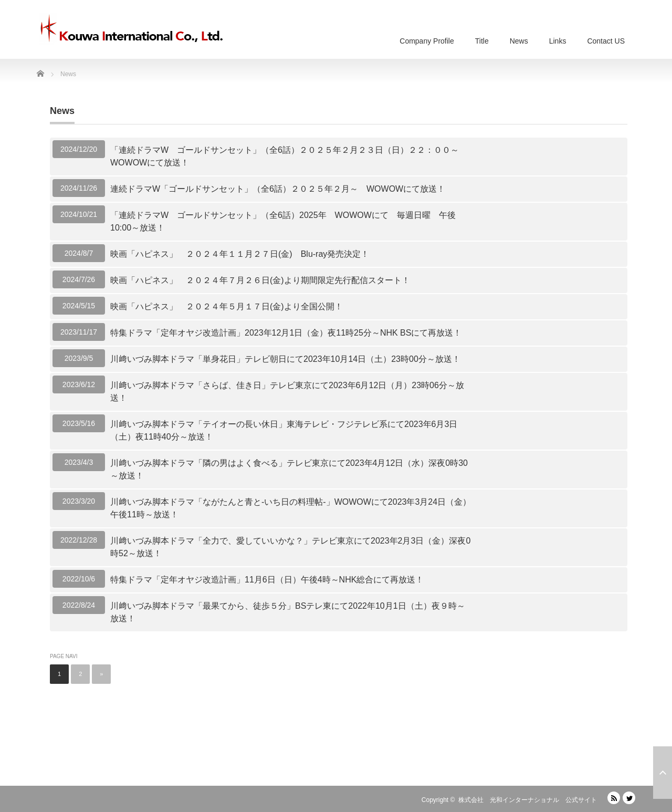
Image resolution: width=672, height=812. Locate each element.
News (519, 41)
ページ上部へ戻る (663, 773)
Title (482, 41)
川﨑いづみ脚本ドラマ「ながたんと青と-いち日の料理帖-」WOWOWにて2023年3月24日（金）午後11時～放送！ (291, 508)
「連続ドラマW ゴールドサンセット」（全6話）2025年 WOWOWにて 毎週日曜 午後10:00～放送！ (283, 221)
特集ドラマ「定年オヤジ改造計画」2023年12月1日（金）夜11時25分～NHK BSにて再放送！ (286, 333)
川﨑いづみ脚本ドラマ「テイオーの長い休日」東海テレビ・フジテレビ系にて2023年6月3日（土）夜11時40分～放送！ (284, 430)
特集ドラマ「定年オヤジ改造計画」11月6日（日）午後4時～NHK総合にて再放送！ (267, 580)
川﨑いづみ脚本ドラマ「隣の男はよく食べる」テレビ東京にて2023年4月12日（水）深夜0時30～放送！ (289, 469)
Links (558, 41)
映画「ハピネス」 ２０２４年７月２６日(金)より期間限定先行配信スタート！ (260, 280)
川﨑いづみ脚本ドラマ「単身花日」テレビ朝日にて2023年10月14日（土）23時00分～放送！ (285, 359)
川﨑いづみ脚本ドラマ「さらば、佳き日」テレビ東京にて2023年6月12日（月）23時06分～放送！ (287, 392)
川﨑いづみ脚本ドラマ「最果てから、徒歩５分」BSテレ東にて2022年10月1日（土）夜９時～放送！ (288, 612)
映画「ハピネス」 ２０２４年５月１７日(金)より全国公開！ (227, 306)
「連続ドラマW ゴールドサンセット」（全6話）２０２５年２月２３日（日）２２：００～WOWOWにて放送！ (285, 156)
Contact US (606, 41)
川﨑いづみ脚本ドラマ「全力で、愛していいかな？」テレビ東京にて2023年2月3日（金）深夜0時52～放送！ (290, 547)
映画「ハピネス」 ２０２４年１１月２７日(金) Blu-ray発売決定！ (240, 254)
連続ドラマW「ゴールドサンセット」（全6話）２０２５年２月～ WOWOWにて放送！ (278, 189)
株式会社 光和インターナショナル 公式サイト (528, 800)
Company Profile (427, 41)
